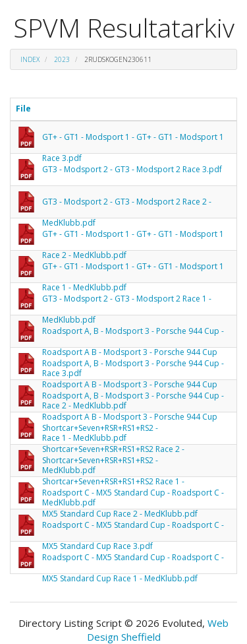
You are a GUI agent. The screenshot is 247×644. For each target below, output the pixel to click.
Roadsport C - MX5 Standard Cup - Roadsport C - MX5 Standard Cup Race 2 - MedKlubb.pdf (133, 495)
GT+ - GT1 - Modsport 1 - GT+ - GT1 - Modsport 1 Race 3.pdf (133, 140)
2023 (62, 59)
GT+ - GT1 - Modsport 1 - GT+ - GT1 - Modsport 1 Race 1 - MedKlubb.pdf (133, 269)
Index (30, 59)
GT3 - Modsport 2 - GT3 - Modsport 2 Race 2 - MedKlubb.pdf (127, 204)
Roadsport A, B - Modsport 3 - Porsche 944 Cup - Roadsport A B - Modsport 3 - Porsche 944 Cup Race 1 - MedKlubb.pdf (133, 398)
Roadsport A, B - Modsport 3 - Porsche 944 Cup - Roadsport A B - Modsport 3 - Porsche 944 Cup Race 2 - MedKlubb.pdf (133, 366)
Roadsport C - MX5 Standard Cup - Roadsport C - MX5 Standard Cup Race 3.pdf (133, 528)
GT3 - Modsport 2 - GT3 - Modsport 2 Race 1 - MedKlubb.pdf (127, 301)
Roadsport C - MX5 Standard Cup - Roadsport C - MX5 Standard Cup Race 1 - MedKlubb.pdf (133, 560)
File (23, 109)
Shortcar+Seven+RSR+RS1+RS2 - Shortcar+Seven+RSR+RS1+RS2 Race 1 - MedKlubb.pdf (113, 463)
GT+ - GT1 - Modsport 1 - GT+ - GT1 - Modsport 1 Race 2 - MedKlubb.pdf (133, 237)
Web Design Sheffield (158, 630)
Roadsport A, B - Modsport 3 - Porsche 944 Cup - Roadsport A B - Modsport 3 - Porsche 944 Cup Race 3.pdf (133, 334)
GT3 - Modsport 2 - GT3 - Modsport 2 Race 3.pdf (132, 169)
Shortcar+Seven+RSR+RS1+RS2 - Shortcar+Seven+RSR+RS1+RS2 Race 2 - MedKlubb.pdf (113, 431)
